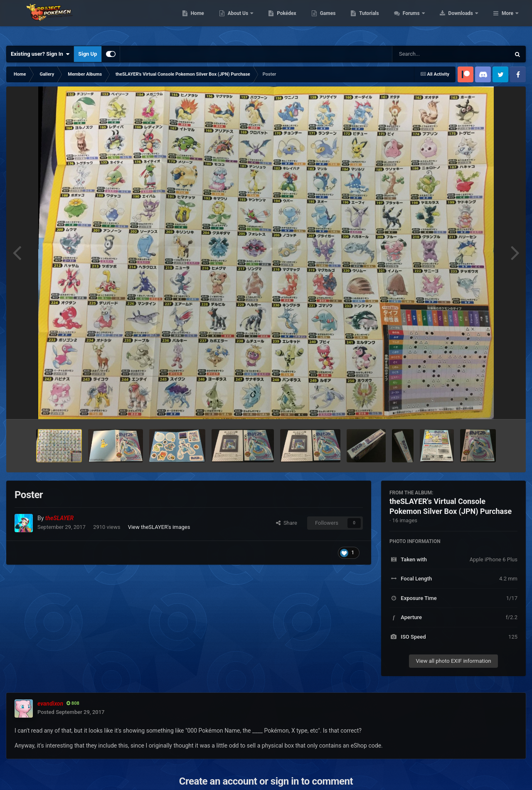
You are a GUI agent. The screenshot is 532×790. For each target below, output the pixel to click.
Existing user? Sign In (40, 54)
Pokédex (340, 21)
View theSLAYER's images (159, 527)
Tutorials (422, 21)
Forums (464, 21)
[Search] (430, 54)
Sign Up (87, 54)
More (507, 21)
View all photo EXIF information (453, 661)
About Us (291, 21)
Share (287, 523)
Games (381, 21)
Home (250, 21)
